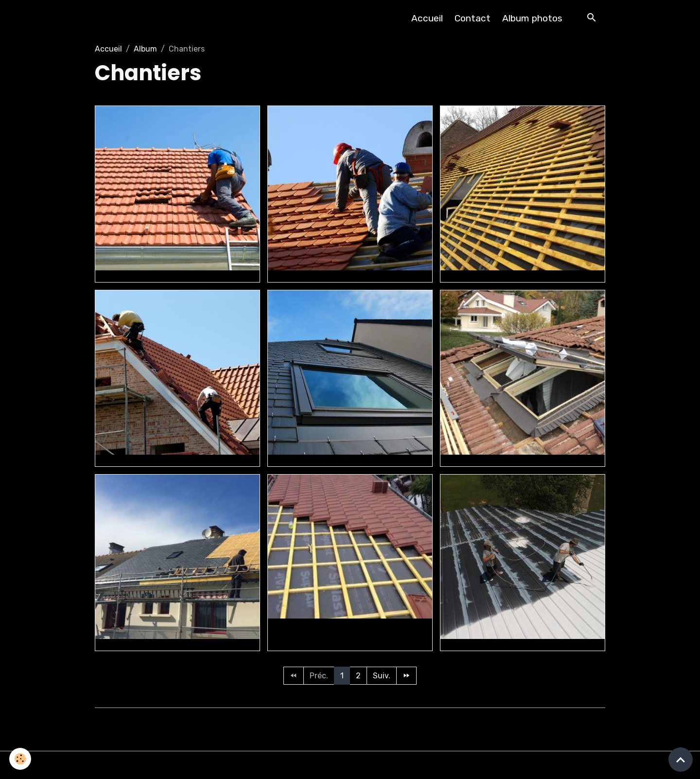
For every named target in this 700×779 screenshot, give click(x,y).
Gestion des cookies (350, 765)
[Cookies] (21, 759)
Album (145, 49)
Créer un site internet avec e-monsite (350, 722)
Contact (472, 18)
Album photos (532, 18)
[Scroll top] (681, 760)
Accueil (427, 18)
